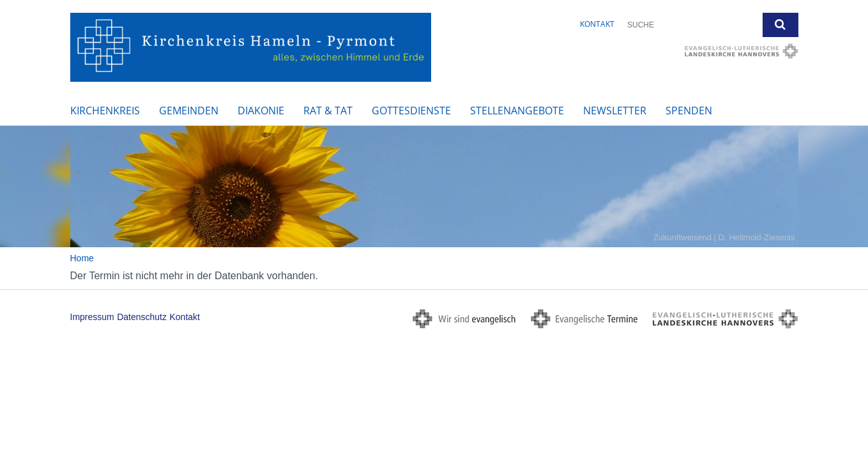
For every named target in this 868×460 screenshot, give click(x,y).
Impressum (92, 317)
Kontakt (597, 24)
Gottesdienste (411, 111)
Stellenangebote (517, 111)
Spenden (689, 111)
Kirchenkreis (105, 111)
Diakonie (261, 111)
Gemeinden (189, 111)
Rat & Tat (328, 111)
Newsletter (615, 111)
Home (82, 258)
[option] (434, 187)
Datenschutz (142, 317)
